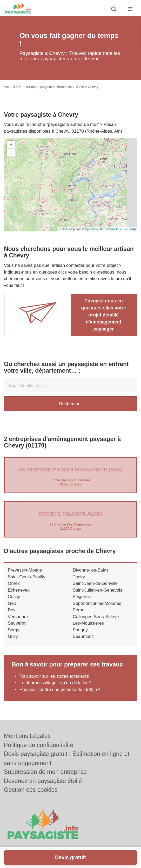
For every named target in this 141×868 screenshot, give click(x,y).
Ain (82, 87)
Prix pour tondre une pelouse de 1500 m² (60, 689)
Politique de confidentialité (39, 745)
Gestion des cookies (31, 790)
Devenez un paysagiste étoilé (43, 781)
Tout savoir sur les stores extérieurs (54, 676)
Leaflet (63, 229)
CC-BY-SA (129, 229)
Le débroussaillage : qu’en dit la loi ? (55, 683)
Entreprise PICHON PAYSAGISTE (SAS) (70, 470)
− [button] (11, 153)
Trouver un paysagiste (35, 87)
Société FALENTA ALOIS (70, 514)
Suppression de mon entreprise (45, 772)
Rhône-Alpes (66, 87)
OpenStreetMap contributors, (104, 229)
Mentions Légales (27, 736)
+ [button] (11, 145)
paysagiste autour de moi (73, 124)
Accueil (9, 87)
